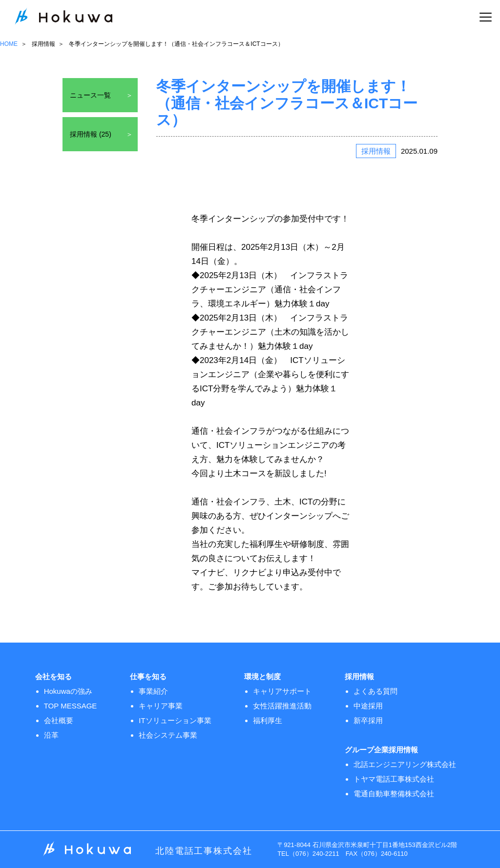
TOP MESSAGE (71, 706)
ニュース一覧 (90, 95)
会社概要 (59, 720)
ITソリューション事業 (175, 720)
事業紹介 (153, 691)
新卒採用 (368, 720)
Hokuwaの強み (68, 691)
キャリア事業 (161, 706)
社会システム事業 (168, 735)
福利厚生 (268, 720)
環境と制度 (262, 676)
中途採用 (368, 706)
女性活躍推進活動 (282, 706)
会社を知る (53, 676)
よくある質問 (375, 691)
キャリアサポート (282, 691)
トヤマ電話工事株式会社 (394, 779)
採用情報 (43, 44)
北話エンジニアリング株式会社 (405, 764)
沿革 (51, 735)
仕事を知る (148, 676)
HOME (9, 44)
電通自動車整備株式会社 (394, 794)
